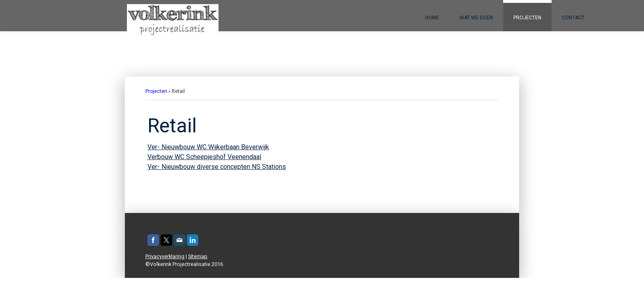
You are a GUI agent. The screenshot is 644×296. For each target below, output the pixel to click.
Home (432, 18)
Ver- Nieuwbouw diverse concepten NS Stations (217, 167)
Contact (573, 18)
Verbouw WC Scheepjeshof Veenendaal (204, 157)
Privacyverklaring (165, 256)
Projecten (527, 18)
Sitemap (198, 256)
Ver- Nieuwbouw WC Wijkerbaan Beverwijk (208, 147)
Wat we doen (476, 18)
